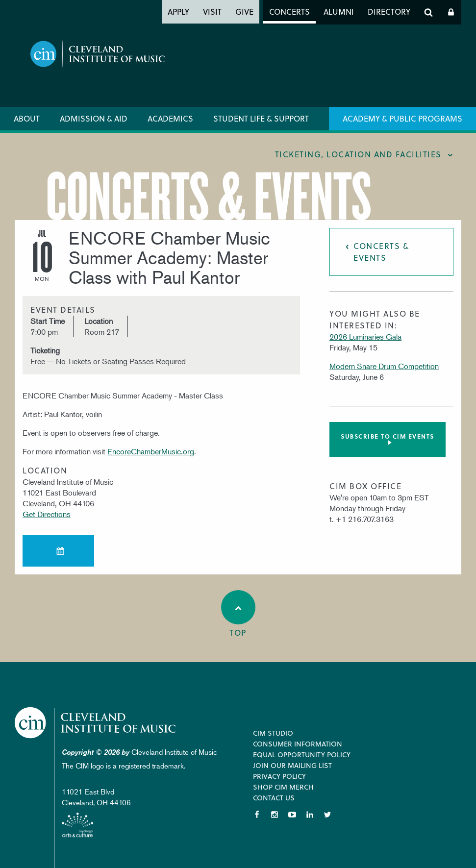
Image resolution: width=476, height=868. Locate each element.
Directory (389, 12)
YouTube (292, 815)
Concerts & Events (381, 252)
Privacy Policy (279, 776)
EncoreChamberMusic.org (151, 451)
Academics (170, 118)
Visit (212, 12)
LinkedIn (310, 815)
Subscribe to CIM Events (388, 436)
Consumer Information (298, 744)
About (27, 118)
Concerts (289, 12)
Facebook (257, 815)
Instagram (275, 815)
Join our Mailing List (292, 765)
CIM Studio (273, 733)
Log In (451, 12)
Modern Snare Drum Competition (384, 366)
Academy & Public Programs (402, 118)
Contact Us (274, 798)
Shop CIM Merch (283, 787)
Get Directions (47, 514)
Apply (178, 12)
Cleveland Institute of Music (96, 723)
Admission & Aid (94, 118)
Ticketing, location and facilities (358, 154)
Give (244, 12)
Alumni (339, 12)
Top (238, 614)
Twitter (327, 815)
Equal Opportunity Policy (302, 755)
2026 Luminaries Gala (365, 337)
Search (428, 12)
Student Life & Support (261, 118)
